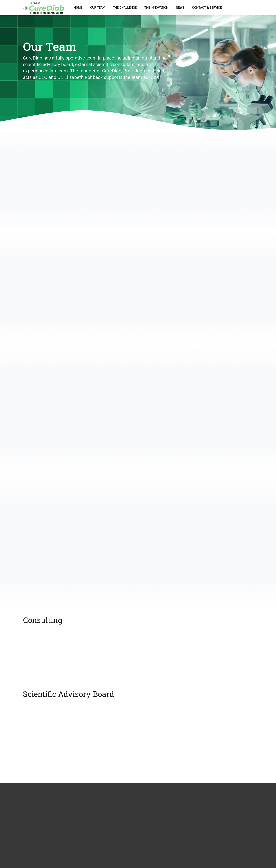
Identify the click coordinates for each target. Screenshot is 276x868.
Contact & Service (207, 8)
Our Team (98, 8)
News (180, 8)
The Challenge (125, 8)
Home (78, 8)
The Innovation (156, 8)
